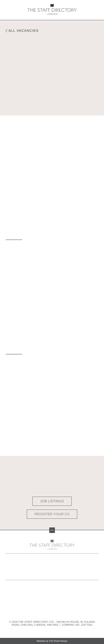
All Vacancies (24, 31)
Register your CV (52, 514)
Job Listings (52, 501)
